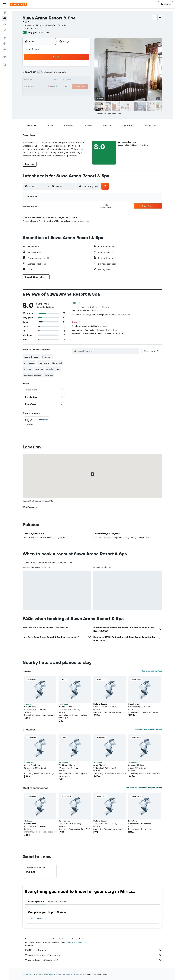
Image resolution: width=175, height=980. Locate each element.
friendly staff (57, 363)
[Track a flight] (5, 43)
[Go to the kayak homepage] (18, 4)
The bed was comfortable (87, 311)
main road (49, 375)
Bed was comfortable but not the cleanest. (94, 330)
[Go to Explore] (5, 38)
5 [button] (83, 67)
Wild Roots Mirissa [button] (67, 707)
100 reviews (45, 32)
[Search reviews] (108, 351)
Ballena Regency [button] (101, 704)
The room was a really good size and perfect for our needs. (101, 315)
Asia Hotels (49, 974)
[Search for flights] (5, 13)
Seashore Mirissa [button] (136, 765)
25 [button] (76, 87)
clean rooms (44, 363)
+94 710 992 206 (31, 29)
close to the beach (31, 357)
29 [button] (57, 93)
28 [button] (50, 93)
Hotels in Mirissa (36, 918)
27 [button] (44, 93)
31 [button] (70, 93)
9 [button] (63, 73)
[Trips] (5, 57)
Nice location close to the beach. (90, 307)
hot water (39, 369)
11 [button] (76, 73)
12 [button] (83, 73)
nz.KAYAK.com (28, 974)
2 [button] (63, 67)
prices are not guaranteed (77, 942)
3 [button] (70, 67)
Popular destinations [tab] (57, 901)
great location (29, 363)
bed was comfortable (32, 375)
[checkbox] (36, 422)
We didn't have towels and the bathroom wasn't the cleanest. (102, 334)
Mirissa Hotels (78, 974)
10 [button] (70, 73)
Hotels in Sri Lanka (63, 974)
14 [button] (50, 80)
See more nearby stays (152, 671)
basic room (47, 357)
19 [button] (83, 80)
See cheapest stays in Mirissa (149, 729)
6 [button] (44, 73)
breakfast (28, 369)
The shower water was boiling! (89, 326)
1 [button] (57, 67)
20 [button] (44, 87)
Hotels (39, 974)
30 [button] (63, 93)
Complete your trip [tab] (35, 901)
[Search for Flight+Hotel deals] (5, 30)
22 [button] (57, 87)
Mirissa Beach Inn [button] (32, 765)
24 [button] (70, 87)
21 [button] (50, 87)
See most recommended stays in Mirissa (144, 788)
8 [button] (57, 73)
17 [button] (70, 80)
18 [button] (76, 80)
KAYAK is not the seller (94, 950)
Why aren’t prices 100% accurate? (94, 960)
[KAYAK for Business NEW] (5, 49)
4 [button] (76, 67)
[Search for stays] (5, 18)
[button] (5, 4)
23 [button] (63, 87)
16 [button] (63, 80)
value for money (53, 369)
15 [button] (57, 80)
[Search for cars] (5, 24)
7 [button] (50, 73)
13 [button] (44, 80)
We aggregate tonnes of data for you (94, 955)
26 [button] (83, 87)
